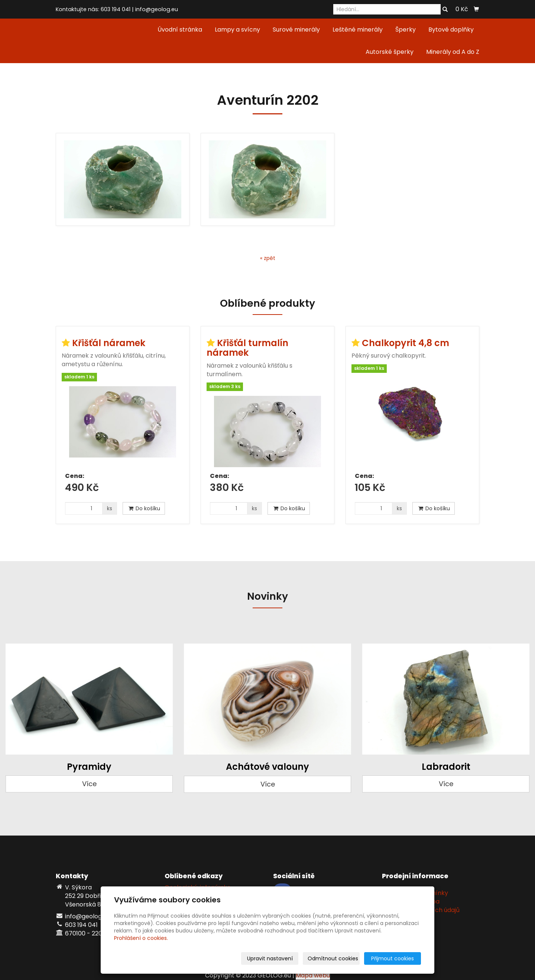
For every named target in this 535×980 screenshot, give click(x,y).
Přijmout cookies (393, 958)
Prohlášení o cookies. (141, 938)
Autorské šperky (390, 52)
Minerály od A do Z (453, 52)
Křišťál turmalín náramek (247, 348)
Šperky (406, 30)
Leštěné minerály (358, 30)
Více (89, 784)
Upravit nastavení (270, 958)
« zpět (268, 258)
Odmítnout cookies (333, 958)
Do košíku (144, 508)
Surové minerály (296, 30)
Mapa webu (313, 975)
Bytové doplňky (451, 30)
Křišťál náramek (109, 343)
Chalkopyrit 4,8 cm (406, 343)
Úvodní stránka (180, 30)
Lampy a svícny (237, 30)
